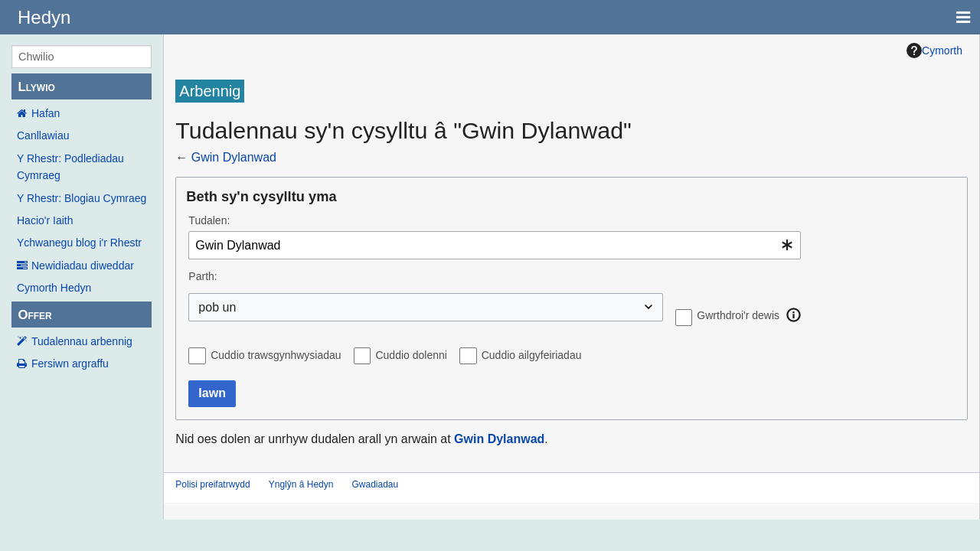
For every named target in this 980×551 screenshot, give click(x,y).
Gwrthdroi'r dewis (738, 315)
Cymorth (934, 51)
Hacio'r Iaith (45, 220)
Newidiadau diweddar (83, 266)
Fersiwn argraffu (70, 364)
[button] (793, 315)
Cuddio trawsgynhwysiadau (276, 355)
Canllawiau (43, 135)
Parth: (203, 276)
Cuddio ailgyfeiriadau (532, 355)
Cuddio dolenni (411, 355)
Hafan (46, 113)
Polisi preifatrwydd (212, 484)
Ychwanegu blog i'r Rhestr (79, 243)
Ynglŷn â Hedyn (301, 484)
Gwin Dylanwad (234, 157)
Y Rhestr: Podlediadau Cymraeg (70, 167)
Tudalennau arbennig (82, 341)
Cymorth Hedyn (54, 288)
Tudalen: (209, 220)
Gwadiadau (375, 484)
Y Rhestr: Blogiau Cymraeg (82, 198)
